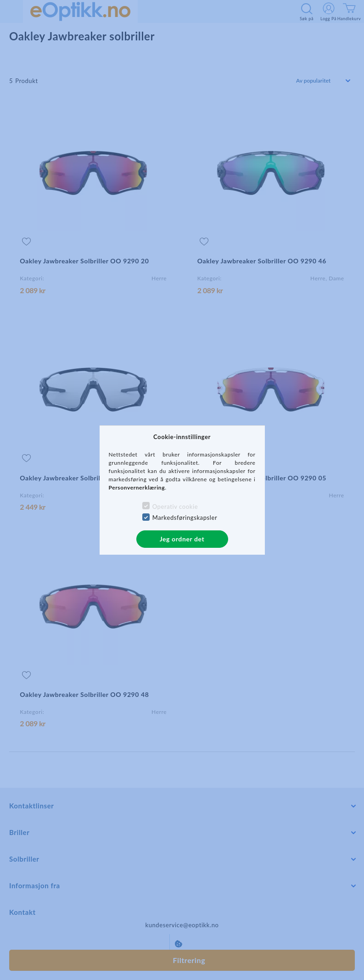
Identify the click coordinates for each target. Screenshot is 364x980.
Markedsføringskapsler (185, 518)
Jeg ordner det (182, 539)
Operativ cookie (175, 507)
